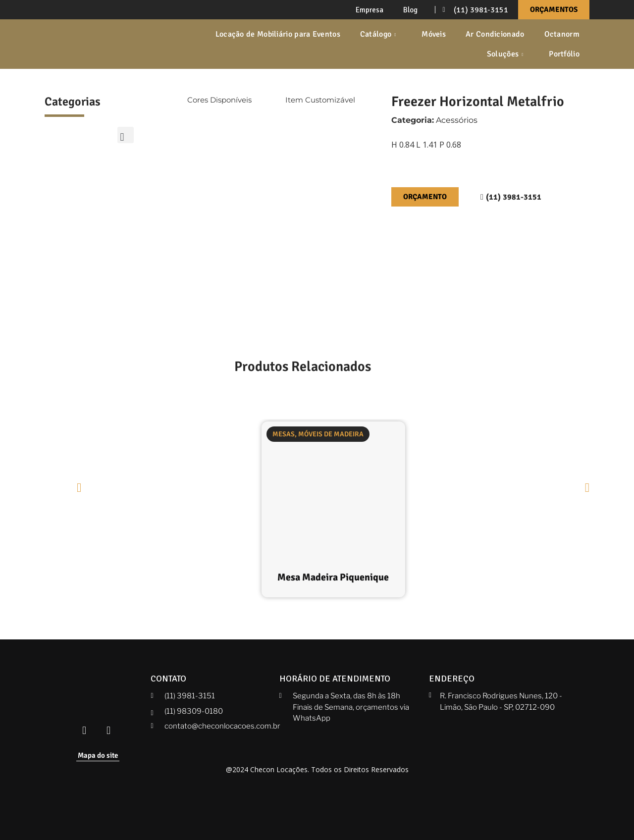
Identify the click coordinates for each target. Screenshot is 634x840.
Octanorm (562, 34)
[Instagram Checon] (108, 731)
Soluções (506, 54)
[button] (126, 135)
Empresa (370, 10)
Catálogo (379, 34)
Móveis (434, 34)
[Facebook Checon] (84, 731)
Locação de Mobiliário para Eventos (278, 34)
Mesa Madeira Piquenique (333, 577)
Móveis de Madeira (331, 434)
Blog (410, 10)
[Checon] (91, 44)
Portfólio (564, 54)
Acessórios (457, 120)
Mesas (284, 434)
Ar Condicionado (495, 34)
